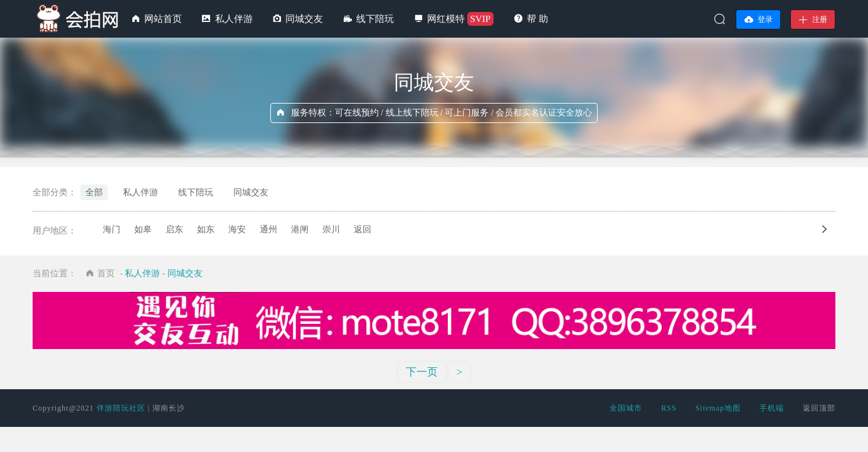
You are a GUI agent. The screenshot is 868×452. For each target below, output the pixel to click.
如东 (206, 229)
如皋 (143, 229)
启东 (174, 229)
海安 (237, 229)
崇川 (331, 229)
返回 (363, 229)
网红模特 (446, 19)
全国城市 (626, 408)
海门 (112, 229)
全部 (94, 192)
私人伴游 (234, 19)
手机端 (772, 408)
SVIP (481, 19)
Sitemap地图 (718, 408)
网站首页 (163, 19)
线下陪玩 (375, 19)
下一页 (422, 372)
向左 (834, 229)
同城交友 (304, 19)
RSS (669, 408)
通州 (268, 229)
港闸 (300, 229)
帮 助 (537, 19)
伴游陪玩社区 (121, 408)
